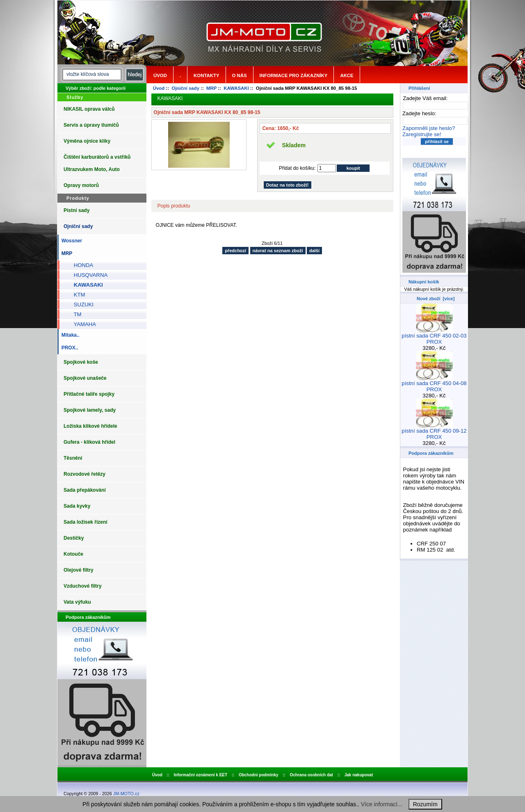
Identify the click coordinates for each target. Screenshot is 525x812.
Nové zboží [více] (436, 299)
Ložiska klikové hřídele (90, 426)
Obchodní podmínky (259, 775)
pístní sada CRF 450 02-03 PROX (434, 336)
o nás (240, 75)
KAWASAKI (236, 88)
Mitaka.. (69, 335)
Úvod (160, 75)
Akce (347, 75)
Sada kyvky (77, 506)
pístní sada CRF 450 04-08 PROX (434, 384)
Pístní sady (76, 210)
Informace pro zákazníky (294, 75)
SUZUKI (81, 304)
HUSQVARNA (88, 275)
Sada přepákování (85, 490)
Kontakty (206, 75)
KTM (76, 295)
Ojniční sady (185, 88)
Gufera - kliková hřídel (89, 442)
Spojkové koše (81, 362)
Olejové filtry (79, 570)
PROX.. (68, 348)
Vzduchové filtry (83, 586)
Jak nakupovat (359, 775)
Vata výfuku (77, 602)
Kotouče (73, 554)
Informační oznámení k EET (201, 775)
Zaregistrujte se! (422, 134)
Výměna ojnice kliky (87, 141)
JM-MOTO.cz (126, 794)
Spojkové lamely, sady (90, 410)
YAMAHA (82, 324)
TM (74, 314)
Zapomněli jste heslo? (429, 128)
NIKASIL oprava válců (89, 109)
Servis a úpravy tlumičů (91, 125)
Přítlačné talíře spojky (89, 394)
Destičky (74, 538)
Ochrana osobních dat (311, 775)
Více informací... (382, 804)
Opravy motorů (81, 185)
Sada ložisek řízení (86, 522)
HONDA (80, 265)
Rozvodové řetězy (84, 474)
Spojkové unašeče (85, 378)
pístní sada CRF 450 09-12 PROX (434, 431)
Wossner (70, 241)
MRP (211, 88)
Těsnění (73, 458)
